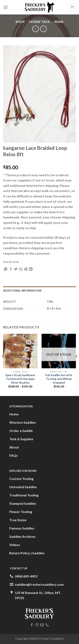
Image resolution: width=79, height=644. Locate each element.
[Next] (76, 364)
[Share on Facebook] (11, 269)
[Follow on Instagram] (37, 625)
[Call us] (47, 625)
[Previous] (3, 364)
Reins (59, 22)
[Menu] (6, 7)
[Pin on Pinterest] (26, 269)
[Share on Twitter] (16, 269)
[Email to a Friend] (21, 269)
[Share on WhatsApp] (6, 269)
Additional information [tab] (22, 291)
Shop (20, 22)
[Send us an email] (42, 625)
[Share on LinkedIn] (31, 269)
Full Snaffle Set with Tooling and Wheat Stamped (59, 379)
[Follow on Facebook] (32, 625)
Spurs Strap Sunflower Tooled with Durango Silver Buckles (20, 379)
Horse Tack (40, 22)
